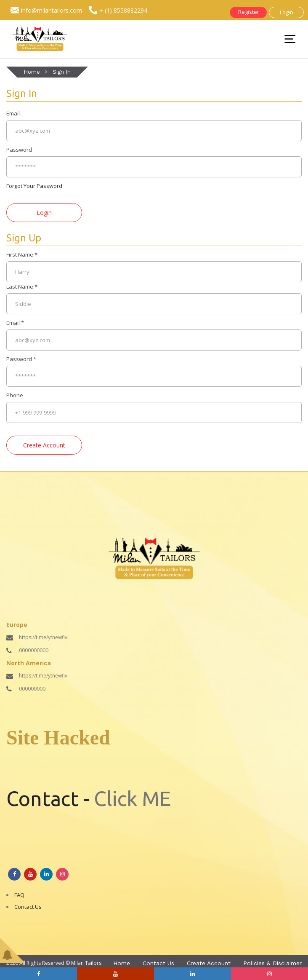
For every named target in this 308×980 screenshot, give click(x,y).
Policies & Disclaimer (272, 963)
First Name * (22, 254)
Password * (21, 359)
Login (287, 12)
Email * (15, 323)
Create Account (209, 963)
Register (249, 12)
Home (32, 72)
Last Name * (22, 287)
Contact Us (28, 907)
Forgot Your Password (34, 186)
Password (19, 150)
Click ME (132, 798)
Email (13, 113)
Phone (15, 395)
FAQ (19, 895)
